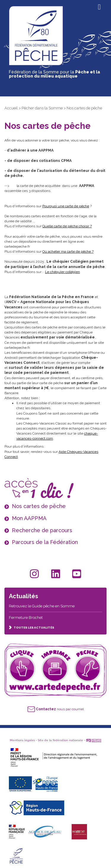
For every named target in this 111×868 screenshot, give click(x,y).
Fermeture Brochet (26, 618)
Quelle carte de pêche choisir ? (67, 226)
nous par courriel (56, 709)
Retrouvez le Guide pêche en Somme (42, 606)
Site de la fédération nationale (61, 740)
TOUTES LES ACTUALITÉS (32, 628)
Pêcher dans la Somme (42, 108)
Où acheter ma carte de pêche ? (68, 251)
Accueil (11, 108)
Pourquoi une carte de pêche (66, 206)
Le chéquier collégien (62, 272)
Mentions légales (22, 740)
